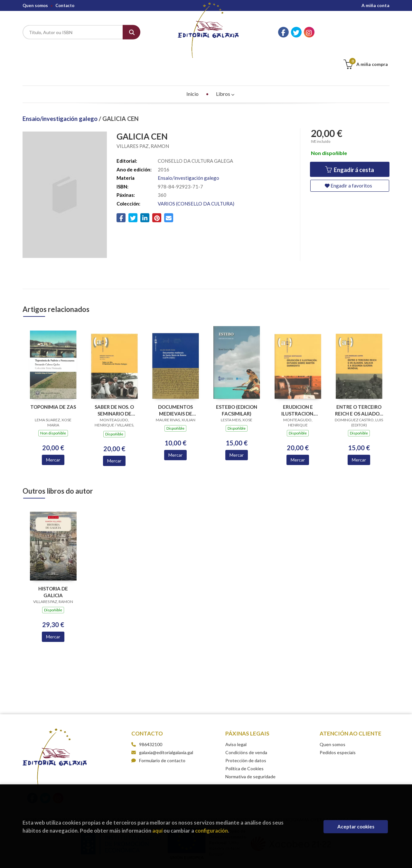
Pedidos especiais (338, 720)
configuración (211, 831)
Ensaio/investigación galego (61, 87)
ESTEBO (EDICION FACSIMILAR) (237, 378)
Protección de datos (246, 728)
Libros (225, 62)
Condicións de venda (246, 720)
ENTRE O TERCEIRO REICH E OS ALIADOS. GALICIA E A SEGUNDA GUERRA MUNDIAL (359, 378)
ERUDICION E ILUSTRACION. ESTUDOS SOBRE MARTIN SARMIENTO (298, 378)
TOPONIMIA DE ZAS (53, 375)
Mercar (53, 428)
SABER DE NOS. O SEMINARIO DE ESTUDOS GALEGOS (114, 378)
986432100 (151, 712)
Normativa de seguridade (250, 744)
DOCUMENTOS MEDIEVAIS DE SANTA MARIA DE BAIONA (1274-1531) (175, 378)
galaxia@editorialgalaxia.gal (162, 720)
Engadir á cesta (350, 137)
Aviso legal (236, 712)
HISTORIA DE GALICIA (53, 560)
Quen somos (35, 5)
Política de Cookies (244, 736)
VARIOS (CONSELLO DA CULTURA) (196, 171)
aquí (157, 831)
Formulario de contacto (158, 728)
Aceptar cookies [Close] (356, 827)
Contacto (65, 5)
